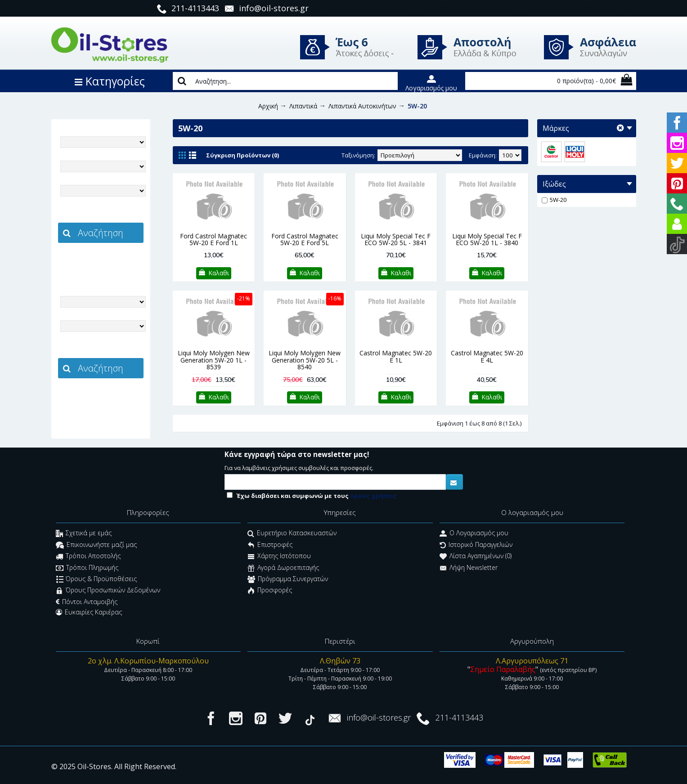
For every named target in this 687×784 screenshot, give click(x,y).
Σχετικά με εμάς (84, 534)
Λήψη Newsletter (469, 568)
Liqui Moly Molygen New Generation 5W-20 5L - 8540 (305, 360)
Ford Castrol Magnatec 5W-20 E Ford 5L (305, 239)
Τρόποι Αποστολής (88, 557)
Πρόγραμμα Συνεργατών (288, 580)
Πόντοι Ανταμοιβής (87, 602)
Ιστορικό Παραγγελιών (476, 545)
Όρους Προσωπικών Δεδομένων (108, 591)
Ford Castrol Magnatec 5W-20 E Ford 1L (213, 239)
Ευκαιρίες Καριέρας (89, 612)
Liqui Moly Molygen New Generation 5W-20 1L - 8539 (214, 360)
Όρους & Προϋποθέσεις (97, 580)
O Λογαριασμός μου (474, 534)
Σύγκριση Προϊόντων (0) (242, 155)
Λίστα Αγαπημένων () (476, 557)
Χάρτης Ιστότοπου (279, 557)
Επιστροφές (270, 545)
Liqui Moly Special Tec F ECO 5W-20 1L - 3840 (487, 239)
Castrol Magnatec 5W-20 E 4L (487, 356)
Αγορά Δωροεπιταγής (283, 568)
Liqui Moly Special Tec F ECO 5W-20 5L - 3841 (396, 239)
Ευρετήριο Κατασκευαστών (292, 534)
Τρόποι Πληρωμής (87, 568)
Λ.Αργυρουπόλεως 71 (532, 661)
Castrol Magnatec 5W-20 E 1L (396, 356)
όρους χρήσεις (373, 496)
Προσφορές (270, 591)
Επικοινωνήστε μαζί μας (96, 545)
